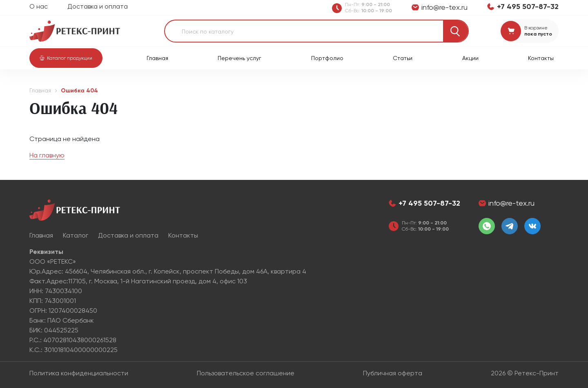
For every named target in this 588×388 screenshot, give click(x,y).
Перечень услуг (239, 58)
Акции (470, 58)
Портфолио (327, 58)
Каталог (76, 235)
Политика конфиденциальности (79, 373)
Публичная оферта (393, 373)
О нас (39, 6)
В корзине (536, 28)
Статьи (403, 58)
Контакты (541, 58)
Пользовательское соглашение (246, 373)
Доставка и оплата (98, 6)
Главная (157, 58)
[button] (66, 58)
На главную (47, 155)
